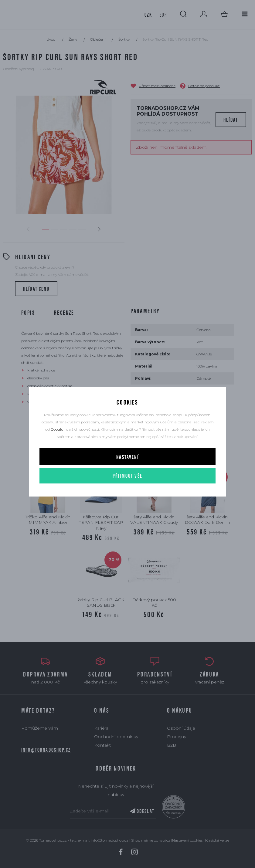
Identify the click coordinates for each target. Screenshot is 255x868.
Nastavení (127, 457)
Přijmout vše (127, 475)
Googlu (57, 429)
